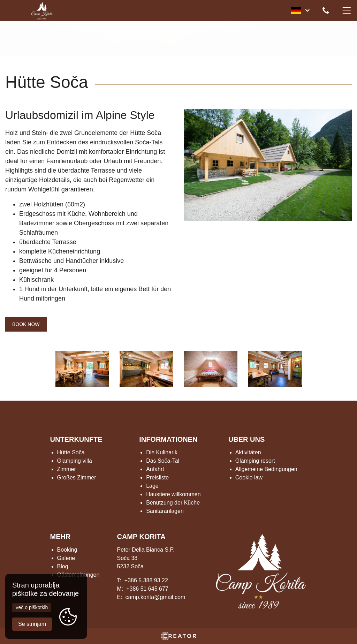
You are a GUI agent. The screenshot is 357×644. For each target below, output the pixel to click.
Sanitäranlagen (165, 511)
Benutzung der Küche (173, 503)
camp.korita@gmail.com (155, 597)
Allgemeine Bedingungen (266, 469)
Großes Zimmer (77, 478)
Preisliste (157, 478)
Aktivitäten (248, 452)
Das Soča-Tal (163, 461)
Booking (67, 550)
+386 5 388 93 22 (146, 580)
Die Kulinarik (162, 452)
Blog (63, 566)
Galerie (66, 558)
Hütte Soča (71, 452)
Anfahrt (155, 469)
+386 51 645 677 (147, 589)
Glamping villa (75, 461)
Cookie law (249, 478)
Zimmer (67, 469)
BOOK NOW (26, 324)
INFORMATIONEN (168, 439)
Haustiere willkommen (173, 494)
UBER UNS (246, 439)
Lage (152, 486)
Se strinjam (32, 623)
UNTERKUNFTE (76, 439)
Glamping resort (255, 461)
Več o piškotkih (32, 606)
